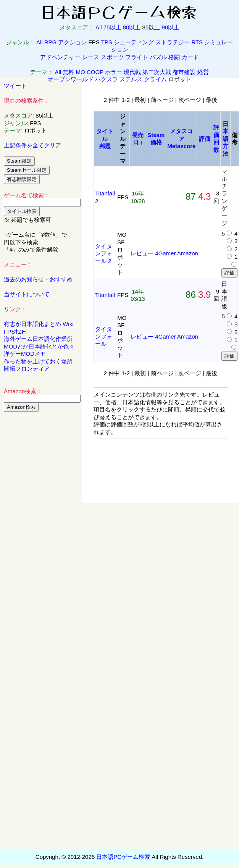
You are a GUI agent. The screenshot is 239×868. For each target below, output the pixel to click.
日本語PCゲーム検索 (123, 857)
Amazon (188, 253)
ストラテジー (173, 42)
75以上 (112, 27)
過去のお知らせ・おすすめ (38, 279)
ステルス (131, 79)
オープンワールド (71, 79)
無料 (68, 72)
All (99, 27)
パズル (158, 57)
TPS (107, 42)
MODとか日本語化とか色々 (39, 346)
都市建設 (184, 72)
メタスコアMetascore (181, 139)
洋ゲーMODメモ (25, 354)
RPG (51, 42)
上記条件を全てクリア (32, 145)
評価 (205, 139)
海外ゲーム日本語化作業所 (38, 339)
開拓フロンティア (27, 369)
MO (81, 72)
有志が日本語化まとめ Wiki (39, 324)
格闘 (174, 57)
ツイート (15, 86)
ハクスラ (107, 79)
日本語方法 (225, 139)
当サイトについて (27, 294)
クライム (155, 79)
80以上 (132, 27)
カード (190, 57)
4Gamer (165, 253)
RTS (197, 42)
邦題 (105, 146)
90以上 (170, 27)
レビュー (142, 253)
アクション (72, 42)
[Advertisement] (41, 534)
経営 (203, 72)
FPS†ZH (15, 332)
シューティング (134, 42)
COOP (95, 72)
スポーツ (112, 57)
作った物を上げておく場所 (38, 361)
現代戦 (132, 72)
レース (91, 57)
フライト (137, 57)
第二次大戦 (157, 72)
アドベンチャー (60, 57)
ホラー (114, 72)
